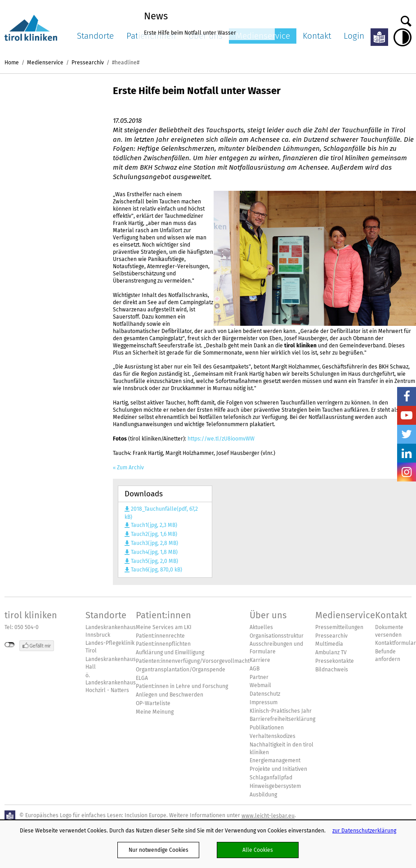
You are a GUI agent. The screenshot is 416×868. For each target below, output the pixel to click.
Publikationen (267, 728)
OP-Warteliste (153, 703)
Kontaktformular (396, 643)
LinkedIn (407, 453)
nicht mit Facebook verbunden (10, 645)
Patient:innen (163, 615)
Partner (259, 677)
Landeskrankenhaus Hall (111, 663)
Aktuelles (261, 627)
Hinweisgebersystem (275, 786)
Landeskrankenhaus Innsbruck (111, 631)
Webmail (260, 685)
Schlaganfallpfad (271, 778)
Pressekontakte (335, 661)
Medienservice (45, 62)
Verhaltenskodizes (273, 736)
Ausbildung (263, 795)
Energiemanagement (275, 760)
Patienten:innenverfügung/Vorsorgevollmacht (193, 661)
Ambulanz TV (331, 652)
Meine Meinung (155, 712)
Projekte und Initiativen (278, 769)
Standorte (95, 36)
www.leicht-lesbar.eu (268, 816)
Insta (407, 472)
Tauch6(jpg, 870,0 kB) (157, 570)
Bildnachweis (332, 670)
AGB (255, 669)
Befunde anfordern (388, 655)
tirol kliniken (31, 615)
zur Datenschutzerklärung (364, 830)
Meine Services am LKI (164, 627)
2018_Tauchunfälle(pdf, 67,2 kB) (161, 513)
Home (12, 62)
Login (354, 36)
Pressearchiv (88, 62)
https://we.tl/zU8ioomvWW (221, 438)
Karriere (260, 660)
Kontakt (317, 36)
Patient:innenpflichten (163, 644)
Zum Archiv (130, 468)
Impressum (264, 702)
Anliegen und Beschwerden (170, 695)
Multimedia (329, 644)
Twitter (407, 434)
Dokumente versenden (389, 631)
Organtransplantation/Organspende (181, 670)
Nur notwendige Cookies (159, 850)
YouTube (407, 415)
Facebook (407, 396)
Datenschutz (265, 694)
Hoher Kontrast (403, 37)
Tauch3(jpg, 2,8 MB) (154, 543)
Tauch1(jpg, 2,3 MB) (154, 525)
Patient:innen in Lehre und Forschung (182, 686)
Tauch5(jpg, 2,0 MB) (154, 561)
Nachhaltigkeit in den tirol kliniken (282, 749)
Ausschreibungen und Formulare (276, 648)
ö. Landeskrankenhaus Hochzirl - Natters (111, 683)
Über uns (268, 615)
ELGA (142, 678)
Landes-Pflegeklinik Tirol (110, 647)
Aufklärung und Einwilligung (170, 652)
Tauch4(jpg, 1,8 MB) (154, 552)
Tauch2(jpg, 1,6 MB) (154, 534)
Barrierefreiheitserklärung (282, 719)
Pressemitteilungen (339, 627)
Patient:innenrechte (160, 636)
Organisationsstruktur (277, 636)
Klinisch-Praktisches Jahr (281, 711)
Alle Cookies (258, 850)
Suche (406, 19)
